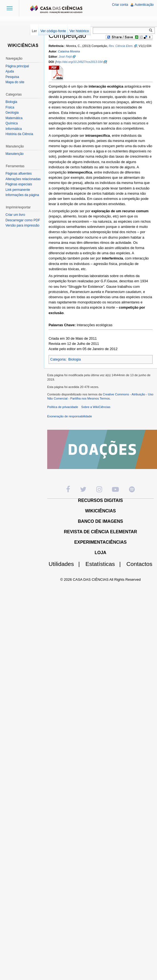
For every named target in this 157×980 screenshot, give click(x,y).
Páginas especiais (19, 184)
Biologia (75, 359)
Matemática (14, 118)
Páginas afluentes (19, 174)
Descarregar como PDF (23, 220)
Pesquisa (12, 77)
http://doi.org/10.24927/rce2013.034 (79, 62)
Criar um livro (15, 215)
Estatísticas (105, 564)
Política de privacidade (63, 407)
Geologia (12, 113)
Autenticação (144, 5)
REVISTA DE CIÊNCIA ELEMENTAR (101, 532)
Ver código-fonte (53, 31)
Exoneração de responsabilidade (70, 416)
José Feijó (65, 57)
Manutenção (15, 154)
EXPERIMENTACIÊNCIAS (101, 542)
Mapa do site (15, 82)
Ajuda (10, 71)
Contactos (139, 564)
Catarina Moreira (69, 51)
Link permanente (18, 190)
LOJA (101, 553)
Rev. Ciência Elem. (121, 46)
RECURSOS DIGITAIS (100, 500)
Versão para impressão (22, 225)
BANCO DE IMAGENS (100, 521)
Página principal (17, 66)
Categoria (58, 359)
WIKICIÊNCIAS (100, 511)
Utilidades (66, 564)
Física (10, 107)
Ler (34, 31)
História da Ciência (19, 134)
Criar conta (120, 5)
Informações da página (22, 195)
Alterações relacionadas (23, 179)
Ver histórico (79, 31)
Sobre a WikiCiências (96, 407)
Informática (14, 129)
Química (12, 123)
